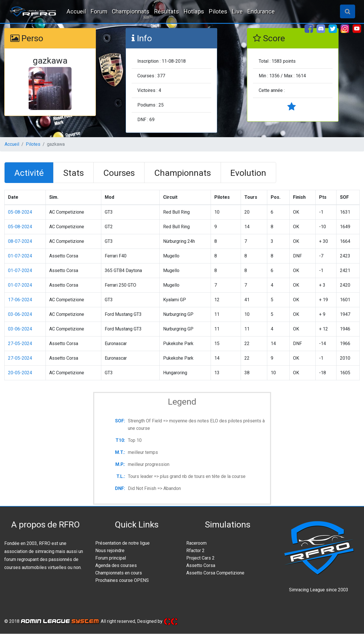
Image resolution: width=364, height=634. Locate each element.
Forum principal (111, 558)
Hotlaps (194, 11)
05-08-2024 (20, 212)
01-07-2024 (20, 256)
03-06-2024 (20, 315)
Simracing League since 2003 (319, 590)
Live (237, 11)
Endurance (261, 11)
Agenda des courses (116, 566)
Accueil (76, 11)
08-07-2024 (20, 242)
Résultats (166, 11)
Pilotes (218, 11)
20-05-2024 (20, 373)
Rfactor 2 (195, 551)
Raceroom (196, 543)
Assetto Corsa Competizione (215, 573)
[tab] (29, 173)
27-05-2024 (20, 344)
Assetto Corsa (201, 566)
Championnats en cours (119, 573)
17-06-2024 (20, 300)
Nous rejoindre (110, 551)
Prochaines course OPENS (122, 581)
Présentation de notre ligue (122, 543)
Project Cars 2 (200, 558)
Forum (99, 11)
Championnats (131, 11)
